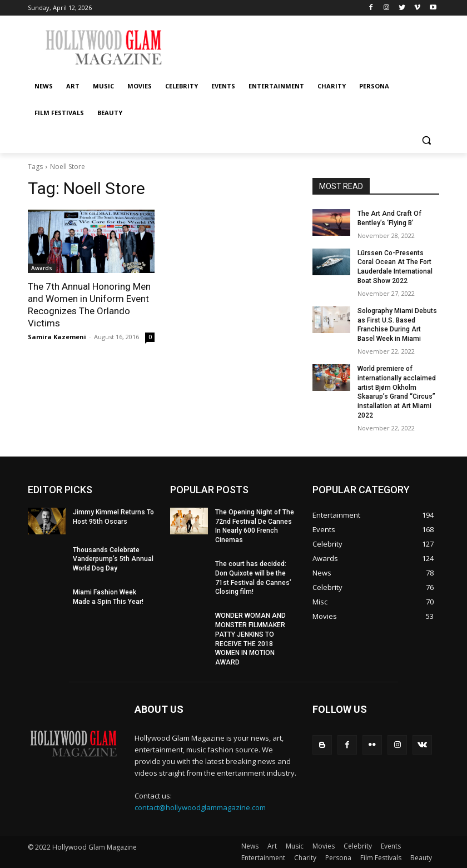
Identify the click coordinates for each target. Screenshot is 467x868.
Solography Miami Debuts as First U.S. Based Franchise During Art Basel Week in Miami (397, 325)
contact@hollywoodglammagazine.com (200, 807)
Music (295, 846)
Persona (338, 858)
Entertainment (263, 858)
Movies (324, 846)
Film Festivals (381, 858)
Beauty (421, 858)
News (250, 846)
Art (272, 846)
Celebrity (358, 846)
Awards (42, 268)
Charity (305, 858)
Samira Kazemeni (57, 337)
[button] (426, 140)
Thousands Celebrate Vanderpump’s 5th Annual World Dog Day (113, 559)
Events (391, 846)
